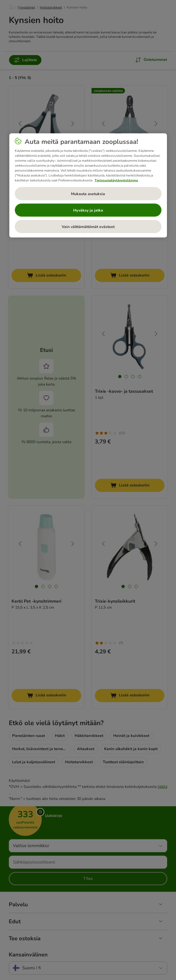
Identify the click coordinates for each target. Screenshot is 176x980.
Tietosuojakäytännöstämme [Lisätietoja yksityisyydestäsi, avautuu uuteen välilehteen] (116, 180)
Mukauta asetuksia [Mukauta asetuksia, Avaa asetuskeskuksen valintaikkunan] (88, 194)
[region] (88, 186)
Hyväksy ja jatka (88, 210)
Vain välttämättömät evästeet (88, 227)
